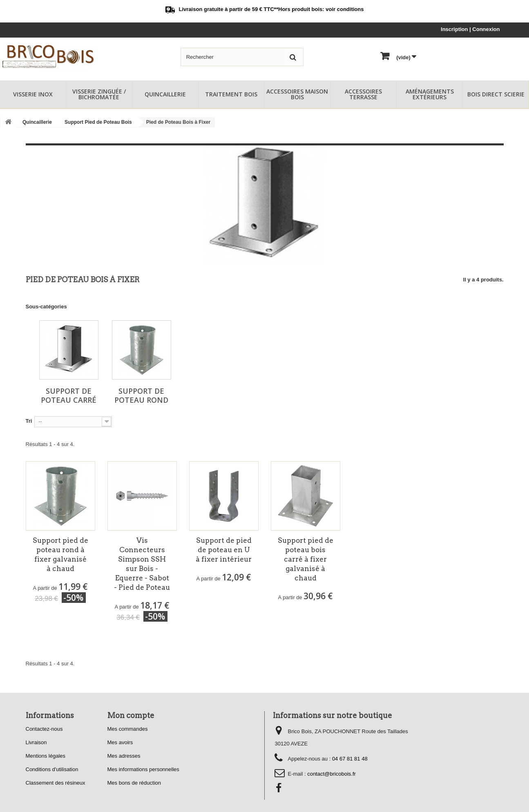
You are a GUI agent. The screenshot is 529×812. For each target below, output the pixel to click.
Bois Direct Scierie (496, 94)
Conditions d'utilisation (52, 769)
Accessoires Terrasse (363, 94)
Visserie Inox (33, 94)
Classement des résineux (56, 783)
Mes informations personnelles (143, 769)
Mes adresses (124, 756)
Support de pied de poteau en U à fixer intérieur (224, 550)
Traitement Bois (231, 94)
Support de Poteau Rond (141, 395)
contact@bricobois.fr (331, 774)
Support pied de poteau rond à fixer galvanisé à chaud (60, 554)
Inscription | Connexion (470, 29)
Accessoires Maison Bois (297, 94)
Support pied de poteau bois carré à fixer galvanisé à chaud (306, 559)
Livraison (36, 742)
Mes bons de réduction (134, 783)
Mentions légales (46, 756)
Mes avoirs (120, 742)
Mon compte (131, 715)
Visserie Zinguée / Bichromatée (99, 94)
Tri (29, 421)
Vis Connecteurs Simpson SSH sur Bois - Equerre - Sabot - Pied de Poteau (142, 564)
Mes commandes (128, 729)
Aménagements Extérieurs (430, 94)
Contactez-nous (44, 729)
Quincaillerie (165, 94)
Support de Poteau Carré (69, 395)
